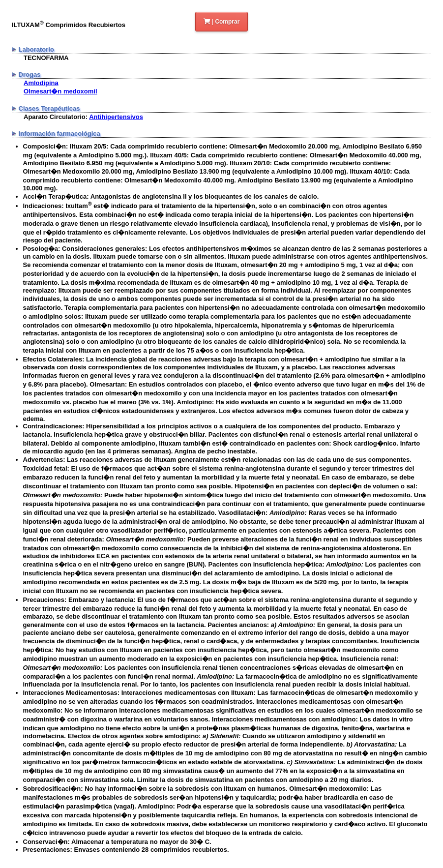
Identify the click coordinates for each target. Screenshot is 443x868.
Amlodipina (41, 83)
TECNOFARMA (46, 58)
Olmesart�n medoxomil (60, 91)
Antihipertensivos (116, 117)
